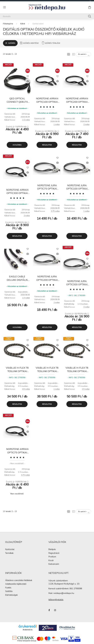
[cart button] (90, 7)
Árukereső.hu (28, 630)
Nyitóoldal (10, 550)
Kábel (23, 24)
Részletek (47, 145)
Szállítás (9, 591)
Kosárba (17, 145)
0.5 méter (26, 389)
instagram (55, 610)
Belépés (52, 550)
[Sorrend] (83, 54)
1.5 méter (26, 120)
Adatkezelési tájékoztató (16, 584)
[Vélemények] (47, 107)
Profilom (52, 557)
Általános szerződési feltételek (19, 581)
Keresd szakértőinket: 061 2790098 (65, 589)
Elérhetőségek (11, 595)
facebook (49, 610)
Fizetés (8, 588)
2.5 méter (86, 389)
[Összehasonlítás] (28, 81)
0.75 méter (55, 211)
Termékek (9, 553)
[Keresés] (47, 16)
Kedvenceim (54, 564)
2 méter (86, 125)
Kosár (51, 561)
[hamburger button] (4, 7)
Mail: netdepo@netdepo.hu (61, 593)
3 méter (27, 216)
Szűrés (12, 43)
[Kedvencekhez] (28, 76)
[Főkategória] (8, 24)
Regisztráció (54, 553)
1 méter (57, 125)
